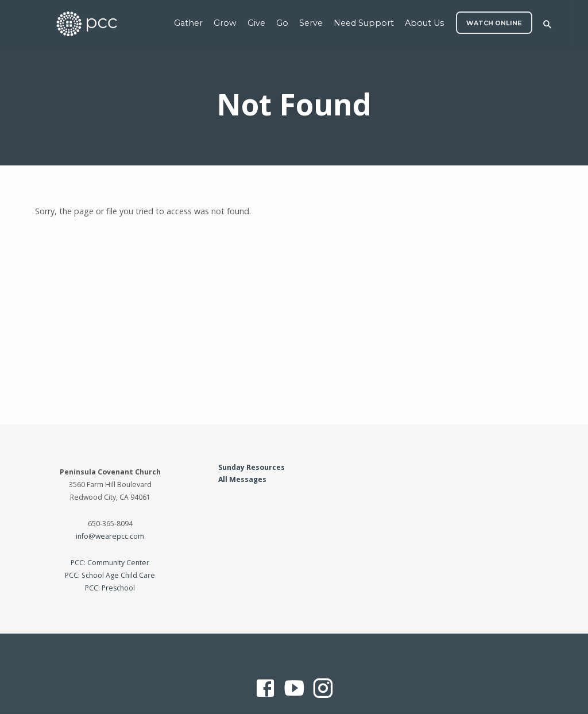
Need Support (364, 23)
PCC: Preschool (110, 588)
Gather (188, 23)
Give (256, 23)
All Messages (242, 479)
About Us (424, 23)
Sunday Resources (252, 467)
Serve (311, 23)
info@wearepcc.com (110, 536)
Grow (225, 23)
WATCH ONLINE (494, 23)
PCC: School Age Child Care (110, 575)
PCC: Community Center (110, 563)
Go (282, 23)
